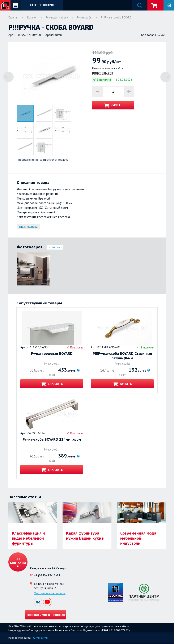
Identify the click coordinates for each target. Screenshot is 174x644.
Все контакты (18, 561)
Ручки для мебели (57, 18)
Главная (13, 18)
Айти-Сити (40, 638)
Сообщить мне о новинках (46, 615)
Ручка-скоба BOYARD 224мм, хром (52, 439)
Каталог (32, 18)
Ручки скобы (84, 18)
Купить (116, 105)
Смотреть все (55, 247)
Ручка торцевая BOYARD (52, 354)
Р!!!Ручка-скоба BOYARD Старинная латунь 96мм (122, 356)
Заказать (55, 384)
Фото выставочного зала (50, 593)
